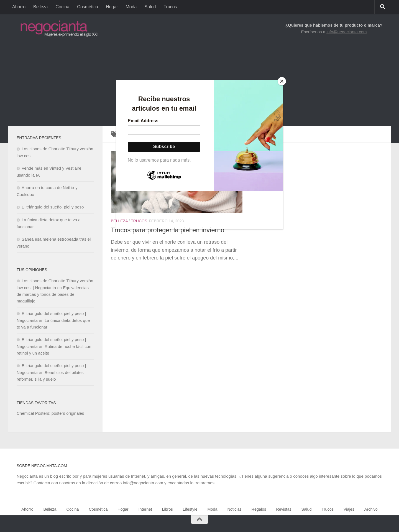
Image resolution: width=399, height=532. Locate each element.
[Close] (282, 81)
